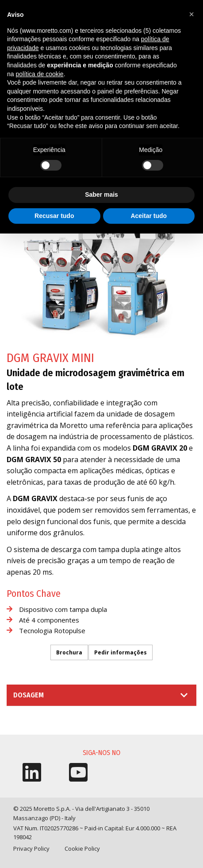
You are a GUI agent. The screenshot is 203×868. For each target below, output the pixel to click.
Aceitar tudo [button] (149, 216)
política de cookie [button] (39, 74)
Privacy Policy (31, 849)
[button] (192, 14)
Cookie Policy (82, 849)
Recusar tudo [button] (54, 216)
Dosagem (29, 695)
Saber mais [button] (101, 195)
